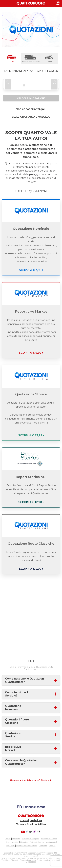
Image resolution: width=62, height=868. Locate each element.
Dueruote (16, 839)
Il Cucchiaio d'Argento (31, 839)
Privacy (23, 860)
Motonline (24, 842)
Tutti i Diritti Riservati (10, 860)
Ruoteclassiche (12, 842)
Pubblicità (43, 846)
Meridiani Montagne (49, 839)
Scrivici (45, 780)
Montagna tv (51, 842)
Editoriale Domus (37, 842)
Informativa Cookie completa (39, 860)
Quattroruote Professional (27, 846)
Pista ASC (11, 846)
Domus (8, 839)
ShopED (52, 846)
